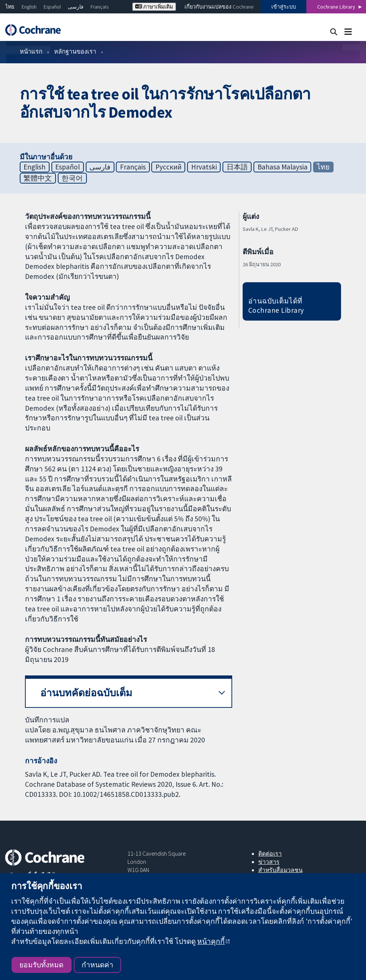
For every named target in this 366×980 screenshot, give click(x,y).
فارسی (76, 7)
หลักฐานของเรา (75, 51)
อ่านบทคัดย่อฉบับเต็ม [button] (86, 693)
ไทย (10, 7)
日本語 (237, 167)
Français (100, 7)
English (29, 7)
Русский (168, 167)
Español (52, 7)
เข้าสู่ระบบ (284, 7)
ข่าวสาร (269, 862)
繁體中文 (38, 178)
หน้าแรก (31, 51)
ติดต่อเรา (270, 853)
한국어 (72, 178)
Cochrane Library (336, 7)
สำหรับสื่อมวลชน (280, 870)
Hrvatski (204, 167)
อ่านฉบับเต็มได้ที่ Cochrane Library (276, 306)
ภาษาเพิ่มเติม (154, 7)
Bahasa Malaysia (283, 167)
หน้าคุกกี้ (211, 941)
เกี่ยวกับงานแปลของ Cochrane (219, 7)
